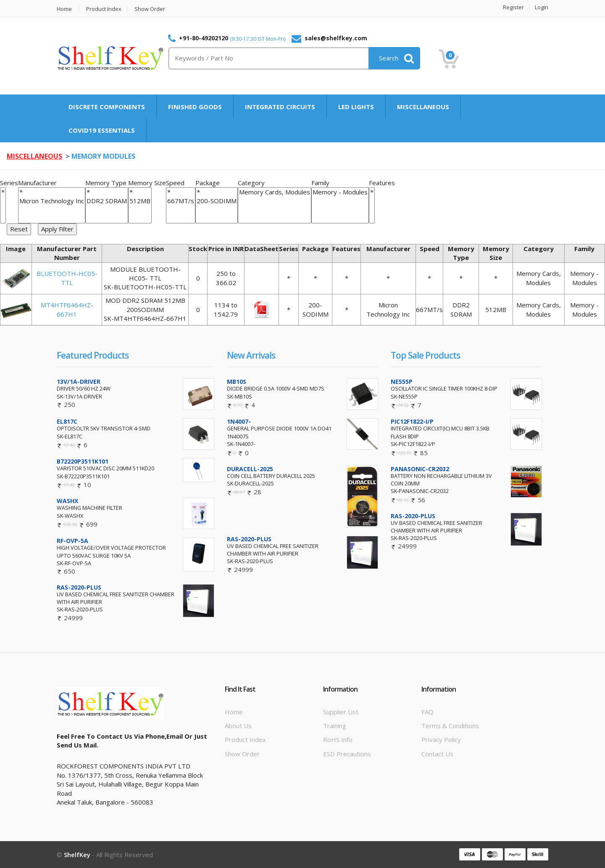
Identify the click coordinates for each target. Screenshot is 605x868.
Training (335, 726)
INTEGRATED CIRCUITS (280, 107)
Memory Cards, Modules (275, 192)
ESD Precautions (347, 754)
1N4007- (239, 421)
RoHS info (338, 740)
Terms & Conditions (450, 726)
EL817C (67, 421)
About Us (238, 726)
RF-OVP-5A (72, 541)
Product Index (104, 9)
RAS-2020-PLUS (79, 587)
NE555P (402, 382)
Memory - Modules (340, 192)
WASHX (67, 501)
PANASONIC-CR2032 (420, 469)
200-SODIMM (217, 201)
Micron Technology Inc (52, 201)
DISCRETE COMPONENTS (107, 107)
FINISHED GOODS (195, 107)
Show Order (150, 9)
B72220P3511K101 (83, 461)
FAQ (427, 712)
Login (542, 7)
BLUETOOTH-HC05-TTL (67, 278)
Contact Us (437, 754)
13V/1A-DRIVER (79, 382)
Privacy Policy (441, 740)
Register (513, 7)
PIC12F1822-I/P (412, 421)
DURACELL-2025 (250, 469)
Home (64, 9)
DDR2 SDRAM (107, 201)
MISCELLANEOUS (423, 107)
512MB (140, 201)
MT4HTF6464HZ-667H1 (67, 309)
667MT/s (181, 201)
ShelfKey (77, 855)
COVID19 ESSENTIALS (102, 130)
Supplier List (341, 712)
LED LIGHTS (356, 107)
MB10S (237, 382)
